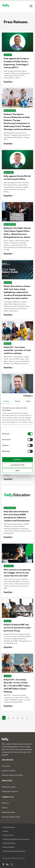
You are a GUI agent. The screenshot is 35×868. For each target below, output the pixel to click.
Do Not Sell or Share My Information (14, 851)
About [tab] (29, 401)
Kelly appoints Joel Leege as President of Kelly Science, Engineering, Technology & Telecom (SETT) (16, 63)
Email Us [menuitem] (5, 803)
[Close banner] (32, 396)
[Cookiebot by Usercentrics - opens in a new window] (24, 396)
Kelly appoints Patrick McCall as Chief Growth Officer (17, 178)
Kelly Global (9, 172)
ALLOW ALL (17, 460)
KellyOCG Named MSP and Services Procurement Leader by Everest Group (17, 628)
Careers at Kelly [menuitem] (9, 771)
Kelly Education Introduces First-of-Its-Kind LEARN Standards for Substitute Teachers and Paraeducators (17, 516)
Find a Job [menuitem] (6, 766)
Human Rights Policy (9, 843)
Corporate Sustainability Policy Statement (16, 839)
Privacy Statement (9, 847)
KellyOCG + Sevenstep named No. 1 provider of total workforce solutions (17, 350)
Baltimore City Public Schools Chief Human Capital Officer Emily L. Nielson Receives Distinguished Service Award (17, 233)
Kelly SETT (8, 55)
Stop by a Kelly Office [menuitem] (11, 817)
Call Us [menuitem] (5, 808)
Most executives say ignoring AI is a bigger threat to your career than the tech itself (17, 573)
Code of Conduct (8, 835)
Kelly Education (10, 111)
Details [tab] (17, 401)
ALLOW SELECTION (17, 465)
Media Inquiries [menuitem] (8, 812)
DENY (18, 471)
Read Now (8, 82)
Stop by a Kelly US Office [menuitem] (12, 775)
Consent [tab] (6, 401)
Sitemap (5, 831)
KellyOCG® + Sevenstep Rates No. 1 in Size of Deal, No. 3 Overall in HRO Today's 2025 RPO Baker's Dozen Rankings (17, 686)
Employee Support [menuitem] (10, 791)
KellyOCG (8, 344)
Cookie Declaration (9, 827)
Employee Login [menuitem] (9, 787)
